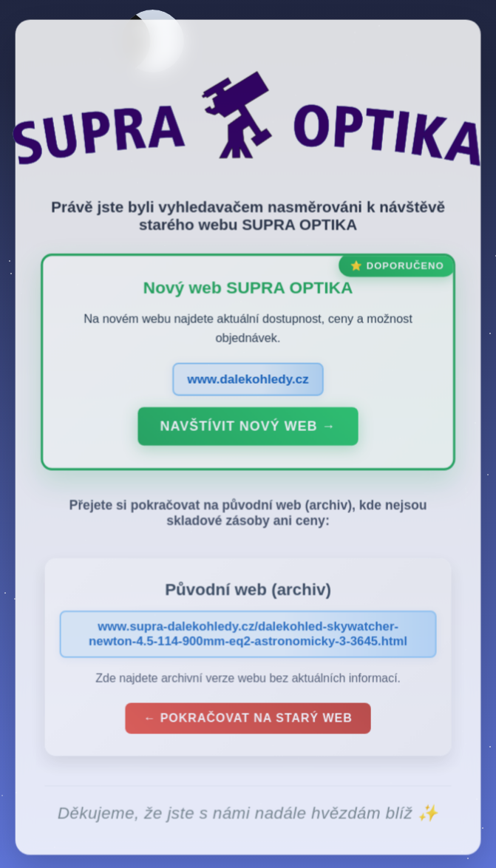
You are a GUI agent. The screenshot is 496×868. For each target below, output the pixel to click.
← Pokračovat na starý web (248, 720)
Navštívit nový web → (248, 430)
